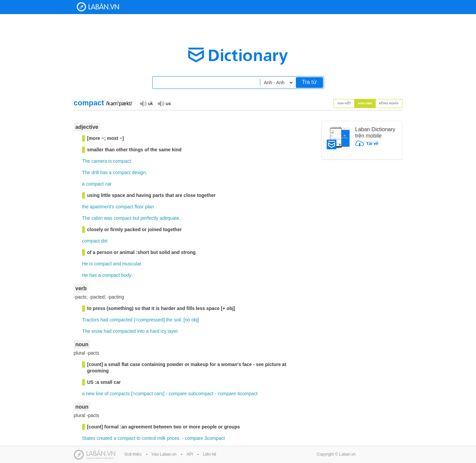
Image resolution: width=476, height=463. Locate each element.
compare (178, 394)
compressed (151, 320)
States (89, 438)
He (85, 264)
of (106, 394)
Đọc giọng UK (146, 103)
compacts (120, 394)
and (117, 264)
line (100, 394)
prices (173, 438)
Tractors (91, 320)
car (108, 184)
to (139, 438)
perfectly (149, 218)
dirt (104, 241)
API (190, 454)
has (104, 172)
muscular (132, 264)
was (108, 218)
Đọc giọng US (164, 103)
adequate (169, 218)
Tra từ (309, 82)
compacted (121, 320)
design (139, 172)
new (90, 394)
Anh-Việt (344, 103)
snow (97, 331)
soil (177, 320)
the (85, 207)
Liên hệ (210, 454)
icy (164, 331)
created (104, 438)
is (110, 161)
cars (159, 394)
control (149, 438)
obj (194, 320)
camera (99, 161)
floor (139, 207)
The (86, 161)
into (141, 331)
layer (173, 331)
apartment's (102, 207)
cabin (97, 218)
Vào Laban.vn (164, 454)
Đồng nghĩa (389, 103)
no (188, 320)
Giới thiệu (133, 454)
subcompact (201, 394)
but (136, 218)
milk (162, 438)
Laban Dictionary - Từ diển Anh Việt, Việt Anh (98, 7)
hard (155, 331)
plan (149, 207)
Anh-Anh (365, 103)
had (104, 320)
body (126, 275)
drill (95, 172)
